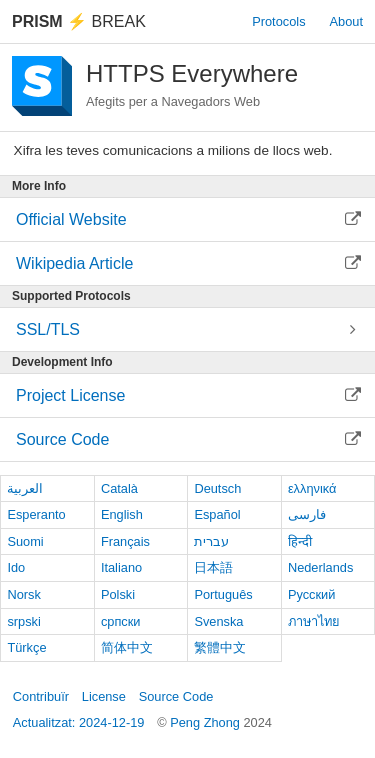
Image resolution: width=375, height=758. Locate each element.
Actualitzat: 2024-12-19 (79, 722)
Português (223, 594)
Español (217, 514)
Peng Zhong (206, 722)
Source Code (176, 696)
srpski (23, 621)
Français (125, 541)
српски (121, 621)
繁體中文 (220, 647)
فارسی (307, 514)
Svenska (218, 621)
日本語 (213, 567)
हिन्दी (300, 541)
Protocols (278, 21)
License (104, 696)
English (122, 514)
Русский (311, 594)
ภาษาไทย (314, 621)
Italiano (121, 567)
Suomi (25, 541)
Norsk (23, 594)
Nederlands (320, 567)
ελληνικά (312, 488)
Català (119, 488)
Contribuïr (41, 696)
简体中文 (127, 647)
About (346, 21)
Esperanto (36, 514)
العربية (25, 488)
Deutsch (217, 488)
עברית (211, 541)
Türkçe (26, 647)
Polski (118, 594)
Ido (16, 567)
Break (79, 21)
